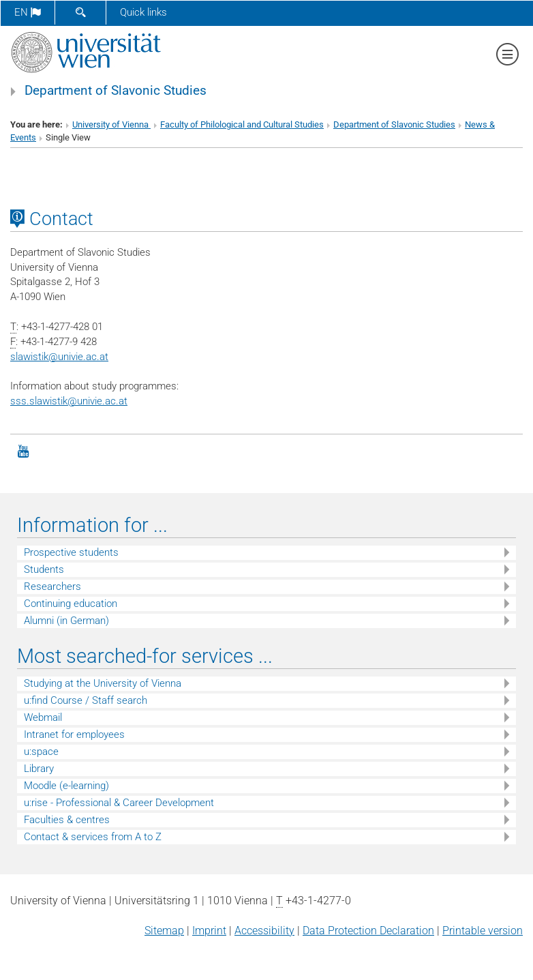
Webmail (43, 717)
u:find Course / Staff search (86, 700)
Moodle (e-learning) (66, 786)
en (28, 12)
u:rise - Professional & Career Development (119, 803)
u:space (41, 752)
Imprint (209, 931)
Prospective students (71, 552)
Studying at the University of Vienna (103, 683)
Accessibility (264, 931)
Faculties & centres (67, 820)
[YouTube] (23, 450)
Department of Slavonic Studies (116, 91)
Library (39, 769)
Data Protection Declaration (368, 931)
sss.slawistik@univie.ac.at (69, 401)
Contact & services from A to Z (93, 837)
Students (44, 569)
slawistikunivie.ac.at (59, 357)
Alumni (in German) (66, 621)
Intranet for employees (74, 734)
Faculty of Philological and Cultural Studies (242, 124)
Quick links (143, 12)
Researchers (52, 586)
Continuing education (71, 604)
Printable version (483, 931)
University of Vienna (111, 124)
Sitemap (164, 931)
